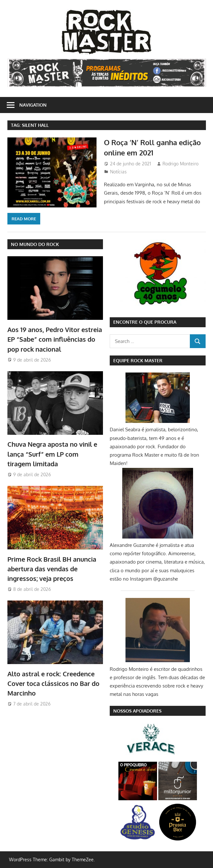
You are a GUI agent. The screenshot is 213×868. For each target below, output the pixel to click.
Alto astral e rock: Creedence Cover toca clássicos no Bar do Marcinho (53, 684)
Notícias (118, 172)
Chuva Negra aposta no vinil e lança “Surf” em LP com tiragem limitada (52, 454)
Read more (24, 219)
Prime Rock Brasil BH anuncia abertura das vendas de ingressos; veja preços (52, 569)
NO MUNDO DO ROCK (35, 244)
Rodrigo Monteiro (181, 164)
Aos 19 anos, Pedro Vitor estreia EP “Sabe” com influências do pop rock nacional (55, 339)
